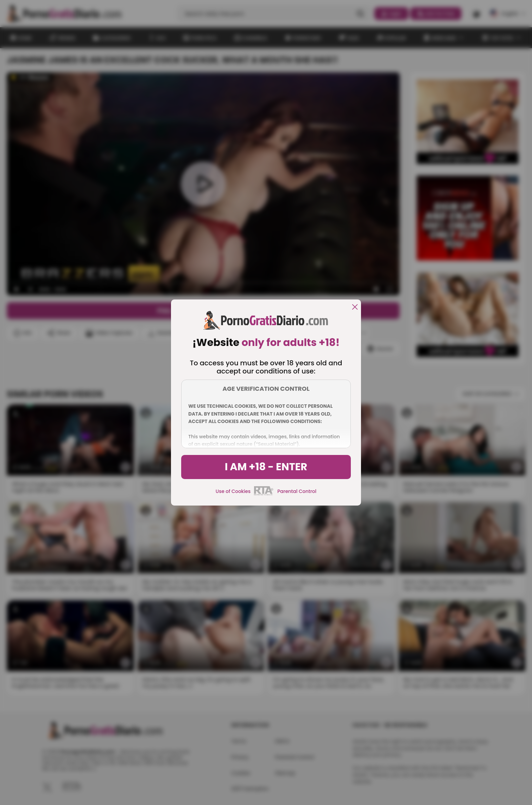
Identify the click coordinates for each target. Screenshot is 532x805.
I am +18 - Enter (266, 467)
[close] (355, 307)
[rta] (264, 494)
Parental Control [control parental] (297, 491)
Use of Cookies (233, 491)
